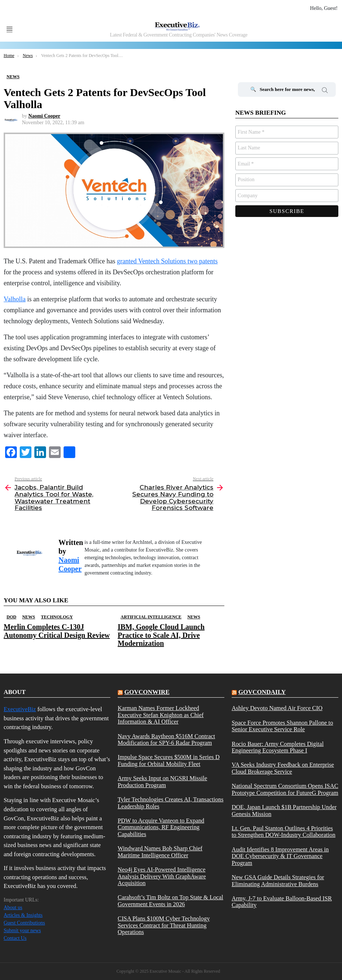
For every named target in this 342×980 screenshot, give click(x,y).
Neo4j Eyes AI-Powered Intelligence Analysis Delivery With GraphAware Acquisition (162, 876)
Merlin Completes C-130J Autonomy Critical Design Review (57, 631)
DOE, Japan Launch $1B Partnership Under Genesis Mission (284, 811)
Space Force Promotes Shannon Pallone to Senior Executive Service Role (282, 726)
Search (325, 91)
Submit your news (22, 931)
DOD (12, 617)
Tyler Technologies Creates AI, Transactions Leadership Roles (171, 803)
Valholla (15, 299)
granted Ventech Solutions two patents (167, 261)
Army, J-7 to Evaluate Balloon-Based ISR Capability (282, 902)
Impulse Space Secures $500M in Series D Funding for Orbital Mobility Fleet (169, 760)
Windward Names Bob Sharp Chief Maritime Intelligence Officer (160, 852)
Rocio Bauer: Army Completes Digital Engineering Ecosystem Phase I (278, 747)
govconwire (147, 692)
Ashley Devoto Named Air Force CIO (277, 708)
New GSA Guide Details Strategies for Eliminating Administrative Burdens (278, 881)
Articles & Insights (23, 915)
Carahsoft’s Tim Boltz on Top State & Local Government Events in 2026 (170, 901)
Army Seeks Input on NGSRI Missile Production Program (162, 782)
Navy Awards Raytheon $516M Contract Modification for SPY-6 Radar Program (166, 740)
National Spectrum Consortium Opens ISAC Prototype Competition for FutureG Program (285, 789)
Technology (57, 617)
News (29, 617)
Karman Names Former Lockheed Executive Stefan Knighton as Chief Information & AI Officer (161, 715)
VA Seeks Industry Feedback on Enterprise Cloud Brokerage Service (283, 768)
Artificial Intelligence (151, 617)
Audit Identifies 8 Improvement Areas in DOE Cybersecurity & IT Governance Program (280, 856)
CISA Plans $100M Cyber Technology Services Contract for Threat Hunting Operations (164, 925)
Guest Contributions (24, 923)
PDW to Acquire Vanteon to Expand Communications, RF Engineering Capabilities (161, 828)
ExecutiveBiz (20, 709)
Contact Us (15, 938)
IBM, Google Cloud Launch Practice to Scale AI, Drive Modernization (161, 635)
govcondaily (262, 692)
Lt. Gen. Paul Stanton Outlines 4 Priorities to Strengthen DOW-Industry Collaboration (284, 832)
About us (13, 907)
